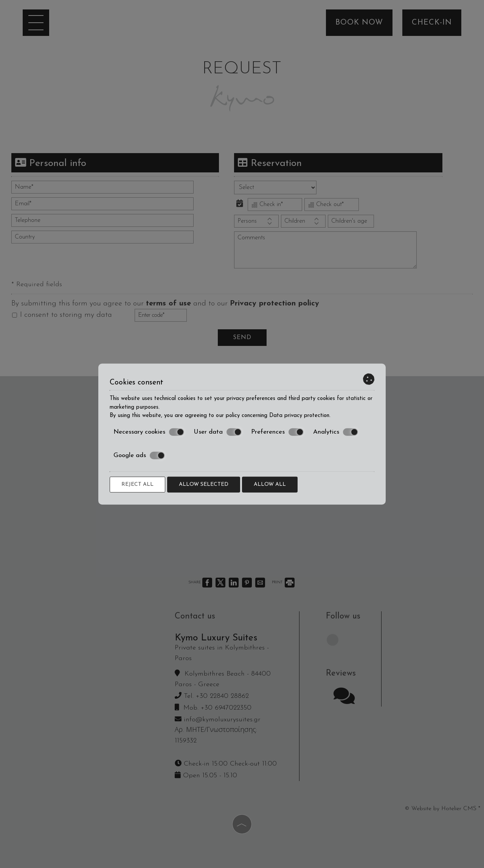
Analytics (336, 432)
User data (218, 432)
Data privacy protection (299, 416)
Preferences (277, 432)
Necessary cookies (149, 432)
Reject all (137, 484)
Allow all (270, 484)
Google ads (139, 456)
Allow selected (204, 484)
